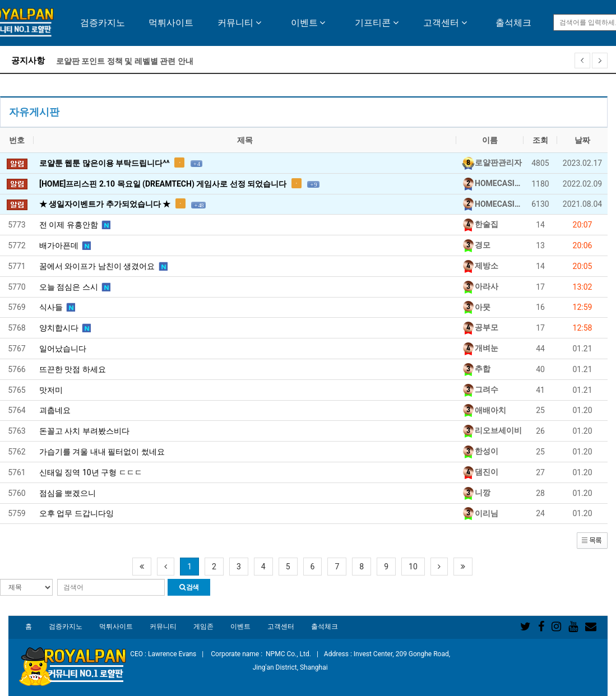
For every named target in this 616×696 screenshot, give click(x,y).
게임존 (203, 627)
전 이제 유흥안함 (75, 224)
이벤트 (308, 23)
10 (413, 567)
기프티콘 (377, 23)
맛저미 (51, 390)
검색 (189, 587)
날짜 (582, 140)
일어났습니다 (63, 349)
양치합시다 (65, 327)
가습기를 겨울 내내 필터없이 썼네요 (102, 452)
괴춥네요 (55, 410)
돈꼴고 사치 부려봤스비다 (84, 431)
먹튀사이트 (171, 23)
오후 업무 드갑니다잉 (77, 513)
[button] (592, 540)
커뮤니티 (239, 23)
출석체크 (513, 23)
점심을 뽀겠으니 (68, 493)
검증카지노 (103, 23)
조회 (540, 140)
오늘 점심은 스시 (75, 286)
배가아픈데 (65, 245)
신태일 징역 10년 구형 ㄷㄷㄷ (91, 472)
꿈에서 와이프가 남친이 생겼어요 (103, 266)
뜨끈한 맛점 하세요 (73, 369)
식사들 (57, 307)
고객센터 (445, 23)
